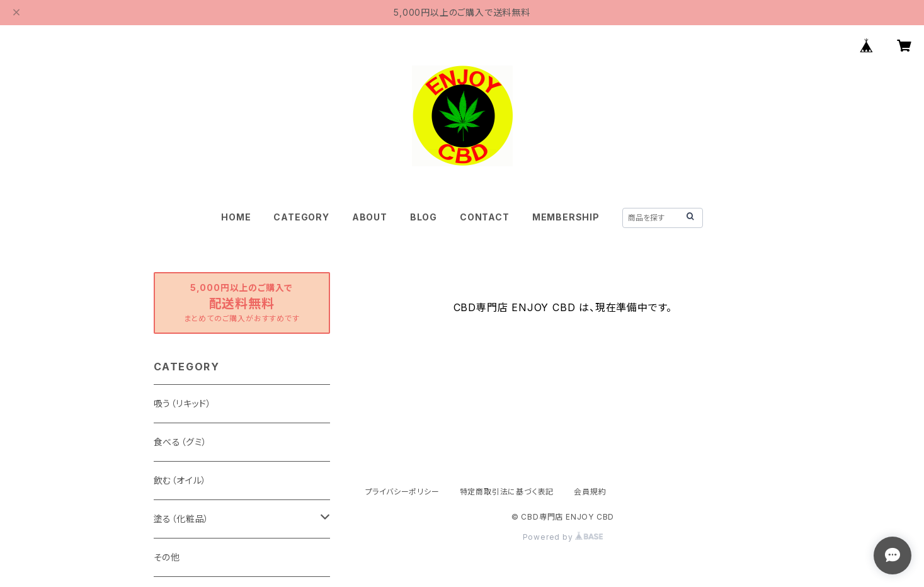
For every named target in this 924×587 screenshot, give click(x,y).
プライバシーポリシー (402, 492)
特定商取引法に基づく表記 (507, 492)
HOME (236, 217)
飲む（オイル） (180, 480)
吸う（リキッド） (183, 403)
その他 (167, 557)
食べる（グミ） (181, 442)
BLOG (424, 217)
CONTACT (485, 217)
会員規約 (590, 492)
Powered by (563, 537)
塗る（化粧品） (182, 519)
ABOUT (370, 217)
